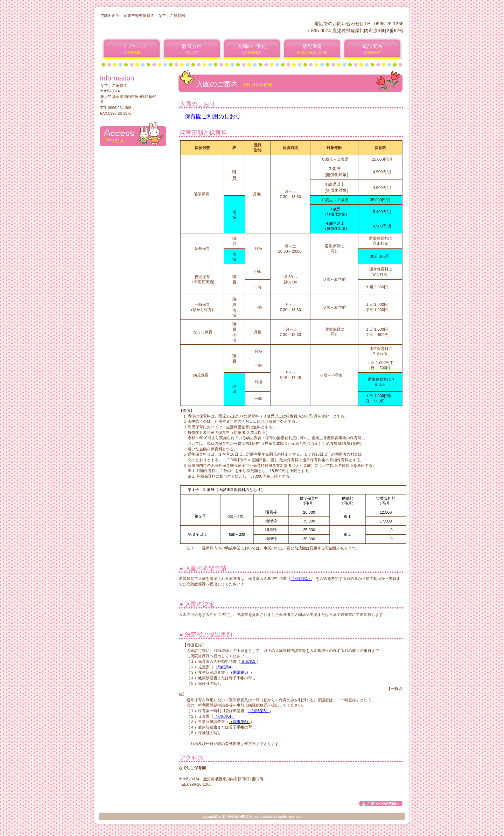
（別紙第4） (224, 667)
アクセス (133, 134)
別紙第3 (248, 661)
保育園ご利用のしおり (213, 116)
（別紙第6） (259, 711)
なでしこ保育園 (185, 27)
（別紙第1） (301, 578)
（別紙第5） (240, 672)
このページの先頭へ (381, 803)
